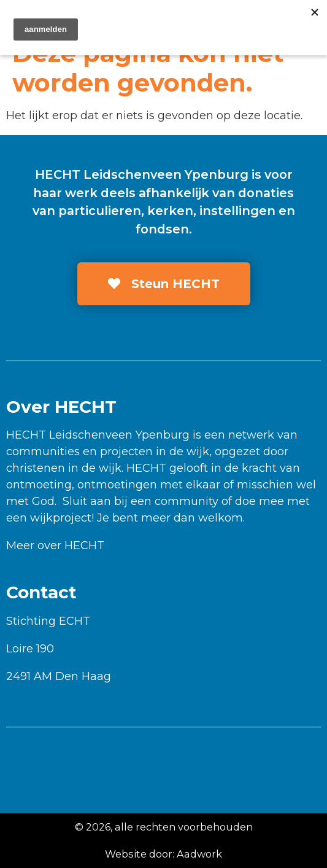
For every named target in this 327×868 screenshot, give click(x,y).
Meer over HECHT (55, 545)
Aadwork (199, 854)
